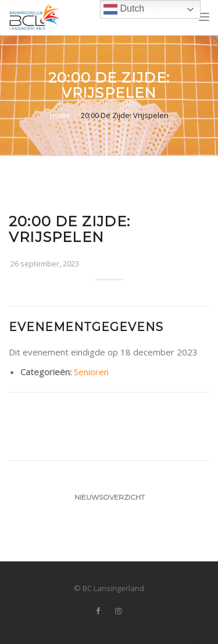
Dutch (124, 9)
